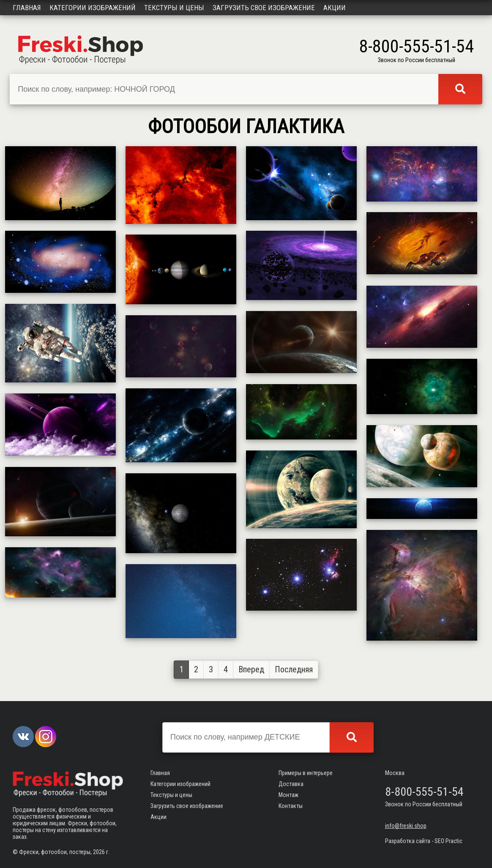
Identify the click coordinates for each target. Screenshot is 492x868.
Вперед (251, 669)
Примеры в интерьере (306, 773)
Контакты (291, 806)
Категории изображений (93, 8)
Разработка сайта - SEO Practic (424, 841)
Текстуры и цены (174, 8)
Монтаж (288, 795)
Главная (27, 8)
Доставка (291, 784)
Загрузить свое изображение (264, 8)
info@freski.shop (406, 826)
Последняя (294, 669)
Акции (335, 8)
